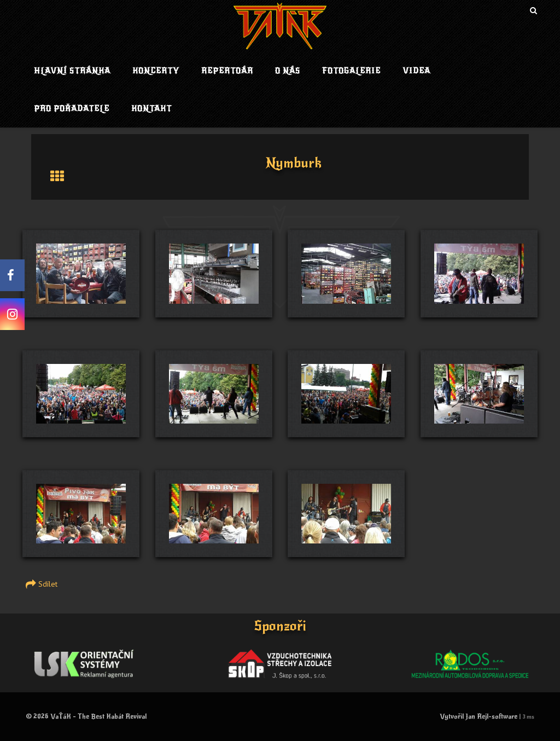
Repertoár (227, 71)
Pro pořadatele (72, 109)
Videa (416, 71)
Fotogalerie (351, 71)
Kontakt (151, 109)
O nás (288, 71)
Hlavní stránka (72, 71)
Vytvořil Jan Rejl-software (479, 716)
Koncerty (156, 71)
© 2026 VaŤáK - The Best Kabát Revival (86, 716)
